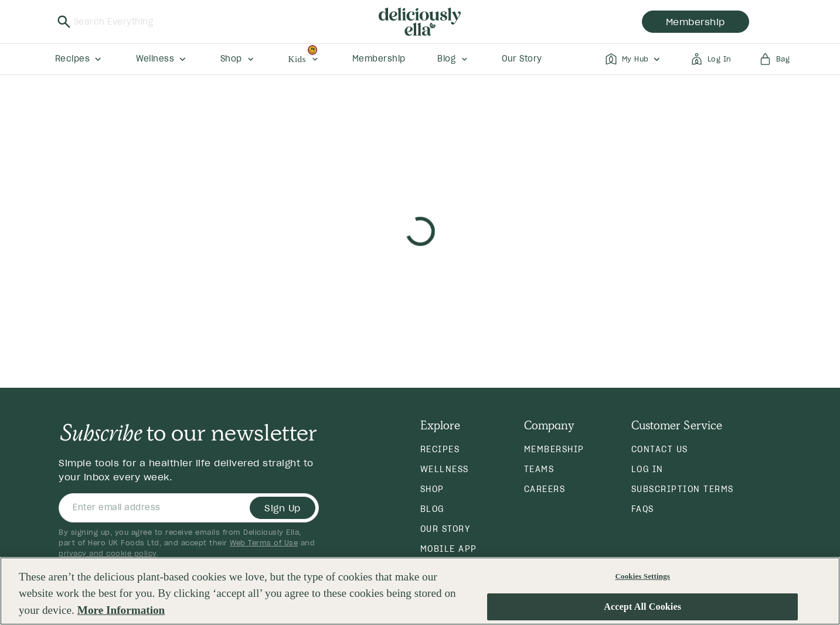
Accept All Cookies (642, 607)
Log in (647, 469)
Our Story (445, 529)
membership (696, 22)
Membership (554, 449)
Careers (545, 489)
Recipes (440, 449)
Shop (432, 489)
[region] (420, 591)
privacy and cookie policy (108, 553)
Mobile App (449, 549)
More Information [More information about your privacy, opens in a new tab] (121, 610)
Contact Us (660, 449)
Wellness (445, 469)
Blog (432, 509)
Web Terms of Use (264, 543)
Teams (539, 469)
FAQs (643, 509)
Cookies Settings (643, 576)
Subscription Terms (683, 489)
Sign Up (283, 508)
